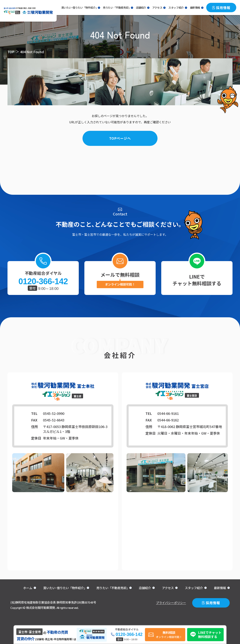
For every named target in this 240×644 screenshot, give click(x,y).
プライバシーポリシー (171, 603)
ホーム (28, 588)
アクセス (157, 8)
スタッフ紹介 (176, 8)
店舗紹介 (141, 8)
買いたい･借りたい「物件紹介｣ (64, 588)
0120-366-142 (43, 281)
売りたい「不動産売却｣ (116, 8)
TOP (11, 52)
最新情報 (195, 8)
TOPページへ (120, 138)
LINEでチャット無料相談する (197, 280)
